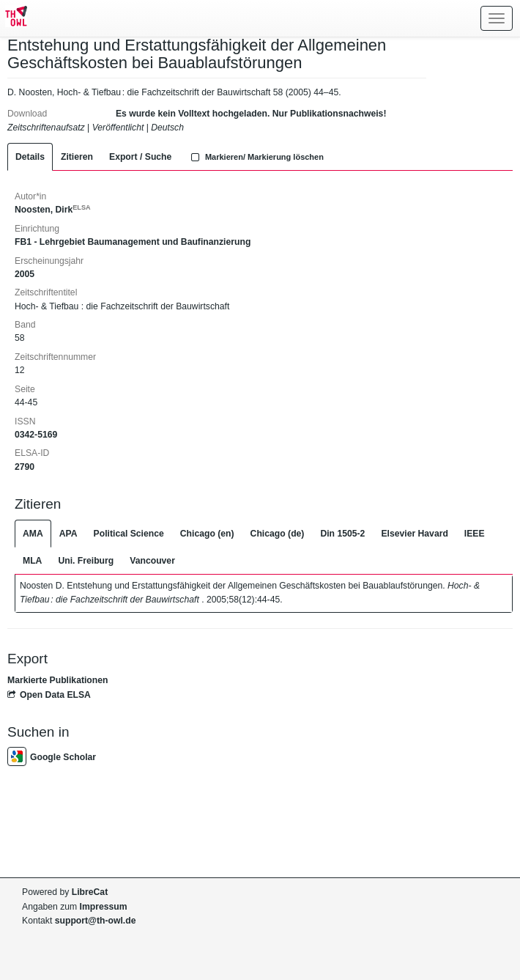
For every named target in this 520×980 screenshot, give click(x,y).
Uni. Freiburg (86, 561)
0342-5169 (36, 435)
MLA (32, 561)
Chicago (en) (207, 534)
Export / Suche (140, 157)
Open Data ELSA (49, 695)
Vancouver (152, 561)
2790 (25, 467)
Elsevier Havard (414, 534)
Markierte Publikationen (57, 680)
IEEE (475, 534)
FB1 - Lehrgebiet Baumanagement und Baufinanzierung (133, 242)
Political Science (129, 534)
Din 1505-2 (342, 534)
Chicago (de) (278, 534)
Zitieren (77, 157)
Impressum (104, 907)
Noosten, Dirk (53, 210)
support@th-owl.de (96, 921)
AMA (33, 534)
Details (30, 157)
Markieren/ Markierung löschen (256, 157)
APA (68, 534)
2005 (25, 274)
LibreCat (90, 892)
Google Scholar (52, 757)
